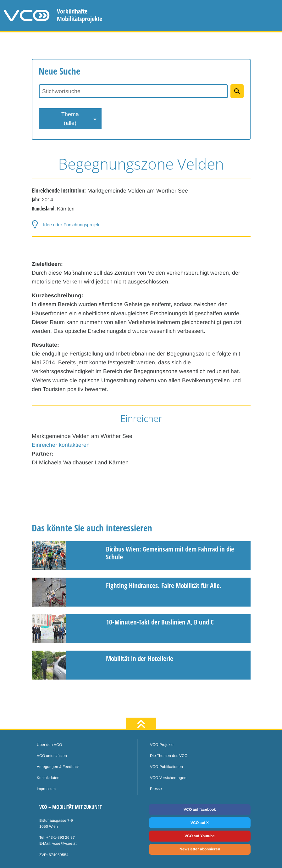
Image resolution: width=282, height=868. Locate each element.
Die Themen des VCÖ (169, 756)
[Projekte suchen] (237, 91)
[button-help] (141, 225)
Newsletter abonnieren (200, 849)
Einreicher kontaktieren (61, 445)
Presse (156, 789)
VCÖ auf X (200, 823)
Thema (70, 119)
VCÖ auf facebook (200, 809)
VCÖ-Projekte (162, 745)
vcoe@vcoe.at (64, 843)
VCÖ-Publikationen (166, 767)
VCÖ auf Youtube (200, 836)
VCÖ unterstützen (52, 756)
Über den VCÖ (49, 745)
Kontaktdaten (48, 778)
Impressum (46, 789)
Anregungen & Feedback (58, 767)
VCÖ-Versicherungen (168, 778)
